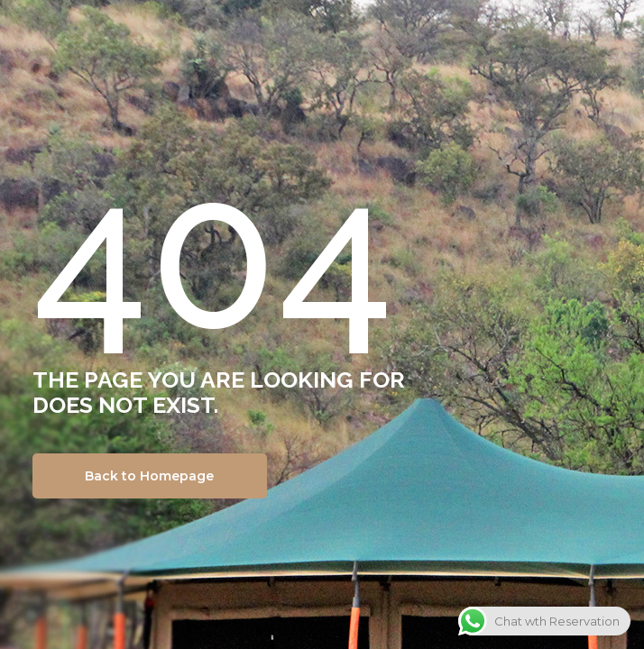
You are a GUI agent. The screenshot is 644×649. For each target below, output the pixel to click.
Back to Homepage (149, 476)
